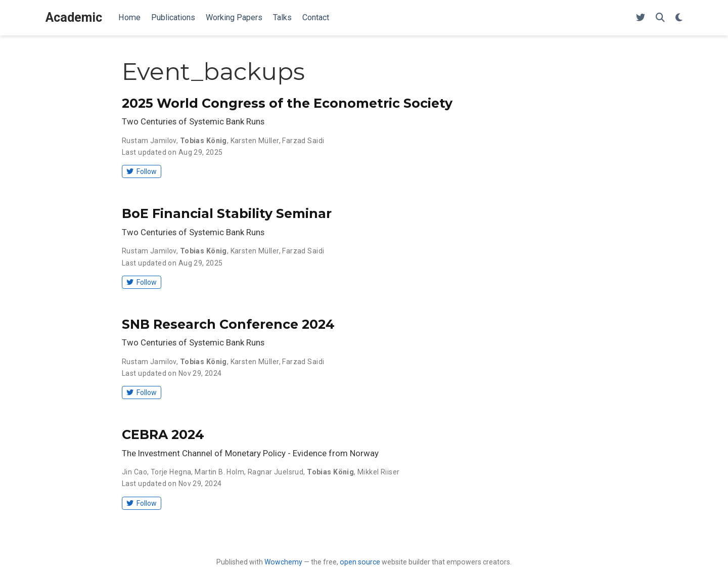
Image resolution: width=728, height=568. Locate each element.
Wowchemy (283, 562)
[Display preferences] (679, 18)
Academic (74, 17)
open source (360, 562)
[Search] (660, 18)
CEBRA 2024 (163, 434)
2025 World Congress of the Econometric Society (287, 103)
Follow (141, 171)
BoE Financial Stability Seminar (227, 213)
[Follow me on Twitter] (641, 18)
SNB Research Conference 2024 (228, 324)
